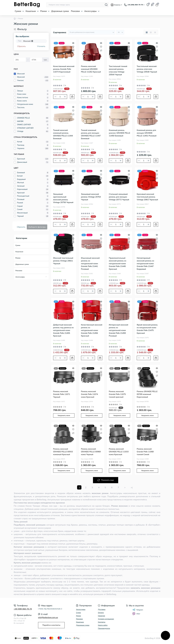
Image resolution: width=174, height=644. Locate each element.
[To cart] (72, 97)
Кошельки (32, 11)
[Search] (106, 5)
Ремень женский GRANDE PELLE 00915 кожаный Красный (63, 452)
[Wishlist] (73, 46)
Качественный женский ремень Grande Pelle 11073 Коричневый (64, 69)
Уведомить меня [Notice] (64, 415)
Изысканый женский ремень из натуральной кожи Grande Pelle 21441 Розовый (90, 263)
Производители (104, 628)
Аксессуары (92, 11)
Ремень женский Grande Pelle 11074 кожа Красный (89, 394)
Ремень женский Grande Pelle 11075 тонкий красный (117, 394)
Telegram (138, 610)
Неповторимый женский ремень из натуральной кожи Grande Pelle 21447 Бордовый (145, 263)
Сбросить (22, 46)
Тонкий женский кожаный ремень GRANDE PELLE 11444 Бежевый (63, 134)
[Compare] (73, 50)
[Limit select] (120, 32)
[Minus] (55, 97)
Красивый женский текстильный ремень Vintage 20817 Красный (147, 197)
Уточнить (41, 46)
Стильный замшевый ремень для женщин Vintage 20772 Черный (119, 197)
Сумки (19, 11)
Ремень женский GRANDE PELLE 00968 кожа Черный (91, 452)
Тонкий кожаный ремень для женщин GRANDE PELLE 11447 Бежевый (91, 134)
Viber (136, 614)
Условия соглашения (106, 619)
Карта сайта (103, 625)
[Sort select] (92, 32)
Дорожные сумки (60, 11)
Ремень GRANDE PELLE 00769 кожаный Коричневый (147, 394)
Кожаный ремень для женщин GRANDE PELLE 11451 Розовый (147, 133)
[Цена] (20, 60)
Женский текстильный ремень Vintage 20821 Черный (63, 261)
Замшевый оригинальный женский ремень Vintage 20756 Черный (63, 198)
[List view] (151, 32)
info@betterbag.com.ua (48, 617)
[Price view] (155, 32)
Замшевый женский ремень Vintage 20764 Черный (91, 197)
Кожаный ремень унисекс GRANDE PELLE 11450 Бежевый (120, 133)
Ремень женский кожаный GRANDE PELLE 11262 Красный (91, 69)
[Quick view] (73, 43)
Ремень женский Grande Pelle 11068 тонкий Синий (145, 452)
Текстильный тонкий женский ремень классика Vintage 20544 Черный (118, 70)
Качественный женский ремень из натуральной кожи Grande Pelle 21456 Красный (92, 330)
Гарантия (101, 616)
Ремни (45, 11)
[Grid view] (147, 32)
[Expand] (46, 277)
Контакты (102, 622)
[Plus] (65, 97)
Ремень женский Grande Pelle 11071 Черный (62, 394)
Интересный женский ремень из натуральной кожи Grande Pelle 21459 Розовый (119, 330)
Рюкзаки (77, 11)
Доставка (102, 609)
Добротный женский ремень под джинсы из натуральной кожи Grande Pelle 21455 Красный (63, 330)
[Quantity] (60, 97)
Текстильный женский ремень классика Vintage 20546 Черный (147, 69)
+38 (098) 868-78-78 (23, 609)
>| (132, 487)
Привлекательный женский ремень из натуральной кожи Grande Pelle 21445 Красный (118, 263)
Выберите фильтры (37, 227)
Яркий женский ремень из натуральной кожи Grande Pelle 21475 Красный (147, 329)
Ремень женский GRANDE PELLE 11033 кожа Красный (119, 452)
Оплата (101, 613)
